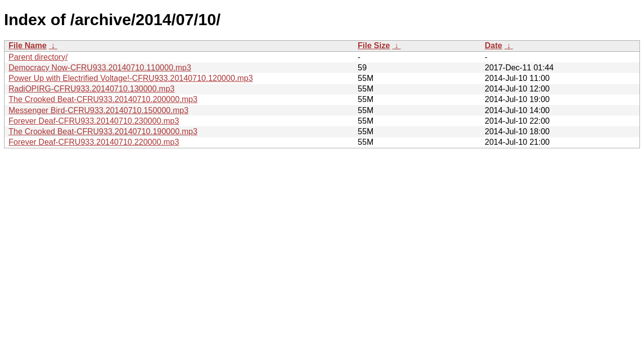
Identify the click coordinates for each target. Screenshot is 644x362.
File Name (28, 46)
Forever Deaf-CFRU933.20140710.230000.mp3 (94, 121)
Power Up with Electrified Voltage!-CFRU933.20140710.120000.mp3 (131, 78)
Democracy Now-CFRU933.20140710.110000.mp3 (100, 68)
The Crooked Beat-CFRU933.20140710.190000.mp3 (103, 131)
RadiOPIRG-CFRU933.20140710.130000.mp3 (92, 89)
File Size (374, 46)
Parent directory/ (38, 57)
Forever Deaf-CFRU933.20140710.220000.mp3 (94, 142)
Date (493, 46)
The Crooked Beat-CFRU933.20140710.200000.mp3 (103, 99)
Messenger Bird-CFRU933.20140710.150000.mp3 (99, 110)
